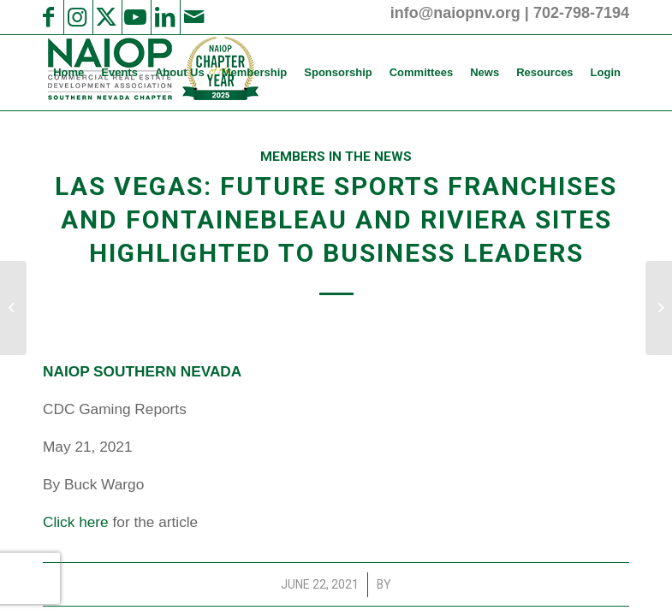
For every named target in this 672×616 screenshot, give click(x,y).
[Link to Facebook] (48, 17)
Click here (76, 522)
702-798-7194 (581, 13)
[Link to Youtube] (135, 17)
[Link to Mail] (193, 17)
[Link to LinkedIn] (164, 17)
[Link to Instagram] (77, 17)
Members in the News (336, 157)
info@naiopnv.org (455, 13)
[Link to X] (106, 17)
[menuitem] (68, 73)
